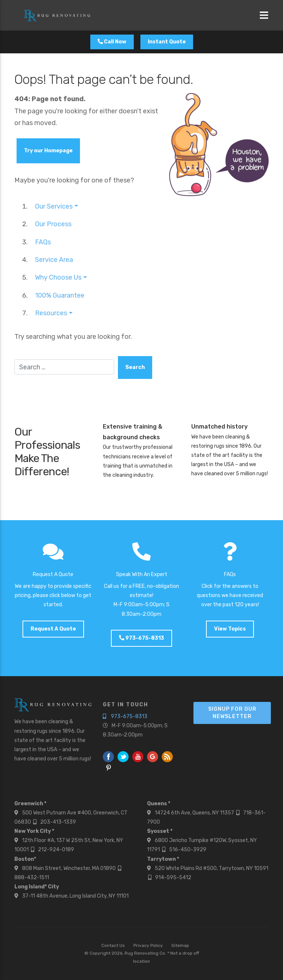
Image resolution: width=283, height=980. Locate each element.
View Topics (230, 629)
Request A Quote (53, 629)
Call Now (112, 42)
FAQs (43, 242)
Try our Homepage (48, 151)
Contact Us (113, 945)
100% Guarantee (60, 295)
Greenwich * (30, 804)
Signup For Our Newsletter (232, 713)
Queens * (159, 804)
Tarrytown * (163, 859)
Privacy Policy (148, 945)
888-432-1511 (32, 878)
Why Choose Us (58, 277)
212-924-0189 (56, 850)
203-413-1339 (58, 822)
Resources (51, 313)
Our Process (53, 224)
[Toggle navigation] (264, 15)
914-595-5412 (173, 878)
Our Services (54, 206)
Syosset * (160, 831)
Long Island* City (37, 887)
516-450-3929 (188, 850)
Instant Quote (167, 42)
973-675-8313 (141, 638)
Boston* (25, 859)
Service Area (54, 260)
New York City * (34, 831)
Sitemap (180, 945)
